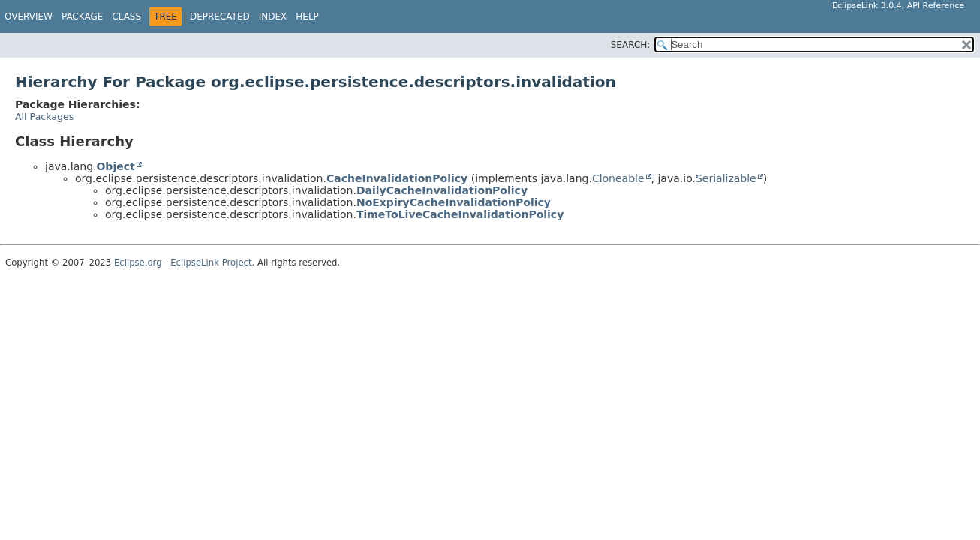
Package (82, 16)
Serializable (726, 178)
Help (307, 16)
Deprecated (220, 16)
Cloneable (618, 178)
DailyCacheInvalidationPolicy (442, 190)
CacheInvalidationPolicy (397, 178)
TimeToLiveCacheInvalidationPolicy (460, 214)
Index (273, 16)
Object (115, 166)
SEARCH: (631, 45)
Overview (29, 16)
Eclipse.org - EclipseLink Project (183, 262)
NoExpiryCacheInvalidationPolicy (454, 202)
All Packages (44, 117)
